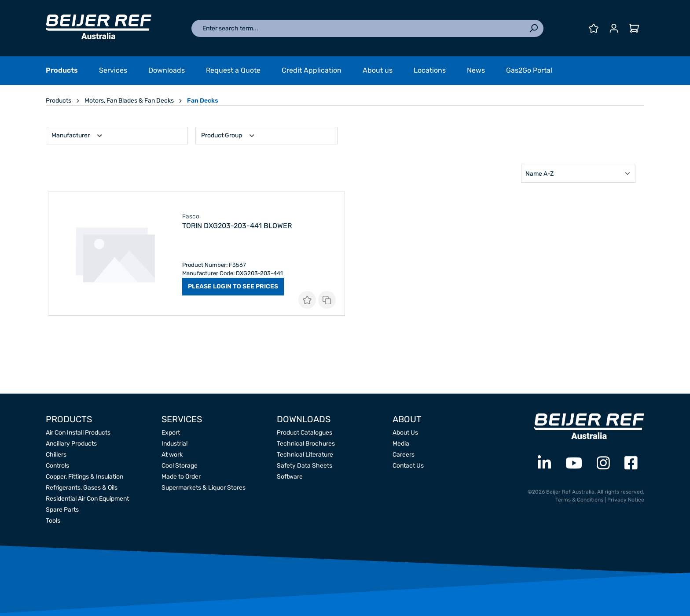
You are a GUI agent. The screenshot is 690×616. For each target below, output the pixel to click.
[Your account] (614, 28)
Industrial (174, 444)
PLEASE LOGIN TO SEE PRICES (233, 286)
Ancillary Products (71, 444)
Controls (57, 466)
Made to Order (181, 477)
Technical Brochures (306, 444)
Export (171, 433)
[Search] (533, 28)
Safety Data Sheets (305, 466)
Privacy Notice (626, 500)
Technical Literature (305, 455)
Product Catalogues (305, 433)
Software (290, 477)
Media (401, 444)
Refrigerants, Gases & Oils (82, 488)
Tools (53, 521)
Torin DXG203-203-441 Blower (237, 226)
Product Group (228, 135)
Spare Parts (62, 510)
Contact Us (408, 466)
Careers (404, 455)
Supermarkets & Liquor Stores (204, 488)
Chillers (56, 455)
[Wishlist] (594, 28)
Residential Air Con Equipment (87, 499)
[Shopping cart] (634, 28)
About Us (405, 433)
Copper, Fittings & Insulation (84, 477)
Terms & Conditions (579, 500)
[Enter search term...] (358, 28)
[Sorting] (578, 174)
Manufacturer (77, 135)
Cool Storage (180, 466)
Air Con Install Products (78, 433)
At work (172, 455)
